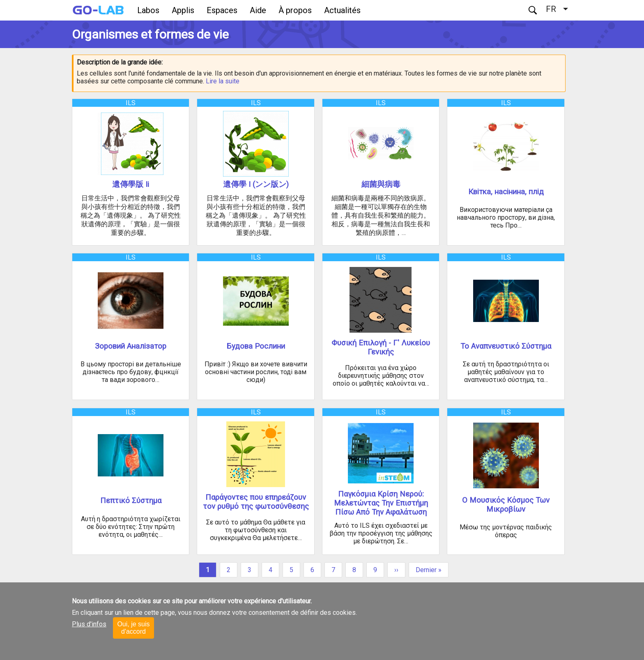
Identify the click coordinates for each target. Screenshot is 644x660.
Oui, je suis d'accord (133, 628)
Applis (183, 10)
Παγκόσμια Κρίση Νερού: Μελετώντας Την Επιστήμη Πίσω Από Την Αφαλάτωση (381, 503)
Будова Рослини (256, 346)
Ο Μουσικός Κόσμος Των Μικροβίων (506, 505)
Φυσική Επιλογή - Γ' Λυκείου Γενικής (381, 347)
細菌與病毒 (381, 184)
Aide (258, 10)
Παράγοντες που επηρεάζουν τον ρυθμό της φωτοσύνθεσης (256, 502)
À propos (295, 10)
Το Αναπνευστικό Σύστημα (506, 346)
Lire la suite (223, 81)
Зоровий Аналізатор (131, 346)
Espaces (222, 10)
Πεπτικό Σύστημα (131, 501)
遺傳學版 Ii (131, 184)
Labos (148, 10)
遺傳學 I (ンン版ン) (256, 184)
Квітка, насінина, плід (506, 192)
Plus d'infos (89, 624)
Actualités (342, 10)
